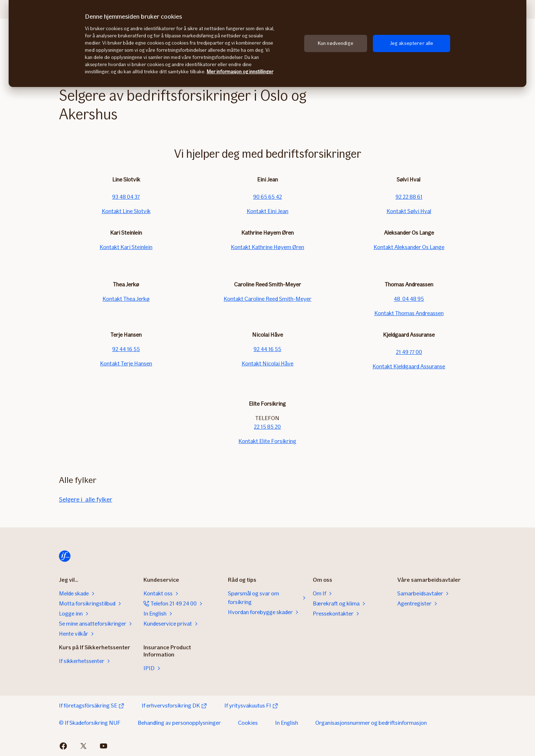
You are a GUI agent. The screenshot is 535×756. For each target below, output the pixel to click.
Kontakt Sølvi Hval (409, 211)
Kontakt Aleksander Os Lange (409, 247)
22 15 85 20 (267, 427)
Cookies (248, 723)
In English (287, 723)
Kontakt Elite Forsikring (267, 441)
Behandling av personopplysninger (179, 723)
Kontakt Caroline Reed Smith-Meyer (267, 299)
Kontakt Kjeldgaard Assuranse (409, 366)
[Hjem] (65, 556)
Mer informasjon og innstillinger (240, 72)
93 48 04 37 (126, 197)
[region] (267, 43)
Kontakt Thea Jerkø (126, 299)
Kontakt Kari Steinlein (126, 247)
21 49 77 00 (409, 352)
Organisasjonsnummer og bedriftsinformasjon (371, 723)
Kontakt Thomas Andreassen (409, 313)
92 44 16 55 (126, 349)
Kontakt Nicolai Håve (267, 363)
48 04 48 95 (409, 299)
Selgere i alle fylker (86, 499)
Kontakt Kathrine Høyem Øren (267, 247)
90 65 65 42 (267, 197)
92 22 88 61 (409, 197)
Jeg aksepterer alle (412, 43)
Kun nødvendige (336, 43)
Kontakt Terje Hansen (126, 363)
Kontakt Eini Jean (267, 211)
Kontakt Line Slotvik (126, 211)
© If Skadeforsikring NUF (90, 723)
